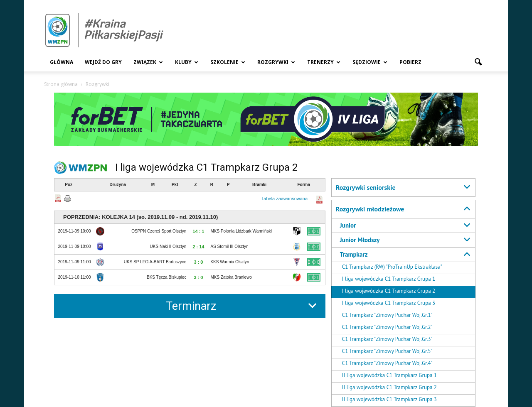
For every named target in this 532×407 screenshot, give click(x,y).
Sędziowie (370, 62)
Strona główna (61, 84)
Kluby (187, 62)
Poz (69, 185)
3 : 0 (198, 262)
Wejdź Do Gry (103, 62)
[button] (478, 62)
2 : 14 (198, 247)
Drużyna (118, 185)
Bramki (259, 185)
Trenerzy (324, 62)
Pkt (175, 185)
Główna (62, 62)
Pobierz (410, 62)
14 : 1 (198, 231)
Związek (148, 62)
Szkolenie (228, 62)
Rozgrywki (276, 62)
